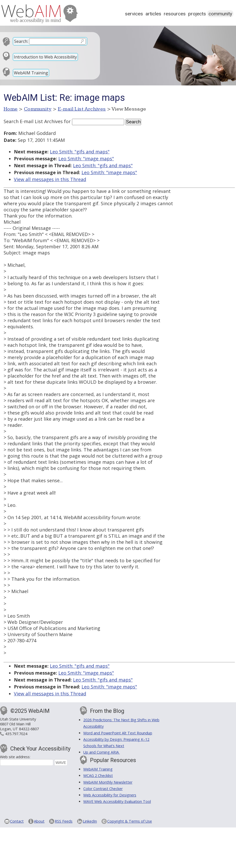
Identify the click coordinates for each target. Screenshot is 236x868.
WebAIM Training (31, 73)
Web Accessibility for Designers (110, 795)
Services (134, 14)
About (39, 821)
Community (220, 14)
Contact (17, 821)
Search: (21, 41)
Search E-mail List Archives (33, 121)
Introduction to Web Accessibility (45, 57)
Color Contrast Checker (103, 789)
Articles (153, 14)
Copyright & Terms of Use (130, 821)
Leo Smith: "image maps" (86, 159)
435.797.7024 (16, 734)
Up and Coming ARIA (102, 752)
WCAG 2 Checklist (98, 776)
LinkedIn (90, 821)
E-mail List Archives (82, 109)
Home (11, 109)
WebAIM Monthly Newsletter (108, 782)
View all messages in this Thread (50, 179)
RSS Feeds (64, 821)
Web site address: (15, 757)
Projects (197, 14)
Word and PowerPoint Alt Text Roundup (118, 733)
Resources (175, 14)
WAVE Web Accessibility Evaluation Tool (117, 801)
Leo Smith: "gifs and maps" (80, 152)
